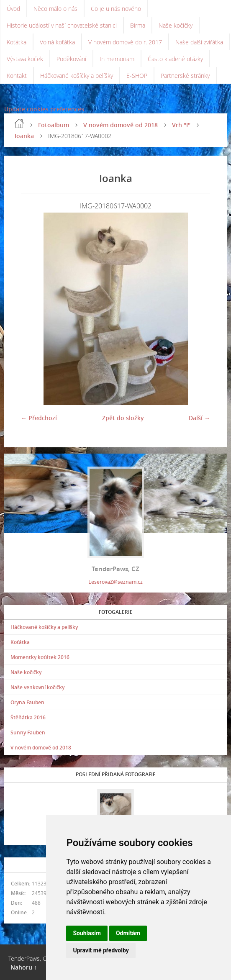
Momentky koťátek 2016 (40, 657)
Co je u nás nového (116, 9)
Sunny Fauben (28, 732)
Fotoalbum (54, 125)
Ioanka (24, 136)
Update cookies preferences (44, 109)
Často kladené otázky (175, 59)
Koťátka (17, 42)
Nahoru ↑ (24, 967)
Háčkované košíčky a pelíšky (77, 76)
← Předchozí (39, 418)
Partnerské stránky (185, 76)
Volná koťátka (57, 42)
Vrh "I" (181, 125)
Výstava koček (25, 59)
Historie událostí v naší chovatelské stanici (62, 25)
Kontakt (17, 76)
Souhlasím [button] (87, 933)
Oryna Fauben (27, 702)
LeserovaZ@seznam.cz (116, 582)
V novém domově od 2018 (121, 125)
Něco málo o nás (55, 9)
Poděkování (71, 59)
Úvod (13, 9)
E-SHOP (137, 76)
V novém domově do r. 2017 (125, 42)
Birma (138, 25)
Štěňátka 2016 (28, 717)
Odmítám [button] (128, 933)
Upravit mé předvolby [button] (101, 950)
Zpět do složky (123, 418)
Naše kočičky (176, 25)
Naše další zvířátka (199, 42)
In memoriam (117, 59)
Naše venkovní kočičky (37, 687)
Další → (199, 418)
